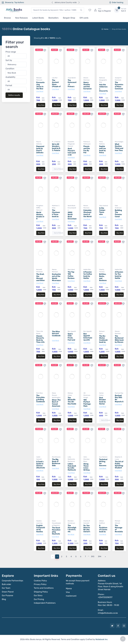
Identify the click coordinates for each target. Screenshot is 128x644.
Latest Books (38, 18)
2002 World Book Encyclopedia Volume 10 (72, 218)
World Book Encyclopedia (72, 208)
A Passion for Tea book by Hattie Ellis (119, 276)
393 (93, 557)
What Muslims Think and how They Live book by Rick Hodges (119, 150)
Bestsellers (54, 18)
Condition (10, 69)
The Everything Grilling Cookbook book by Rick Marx (40, 401)
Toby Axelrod (103, 206)
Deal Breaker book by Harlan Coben (102, 402)
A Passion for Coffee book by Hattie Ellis (88, 276)
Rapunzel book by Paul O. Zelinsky (40, 149)
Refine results (14, 95)
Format (9, 86)
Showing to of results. (48, 38)
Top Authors (19, 3)
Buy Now (41, 105)
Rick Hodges (119, 142)
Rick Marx (40, 393)
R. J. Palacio (56, 142)
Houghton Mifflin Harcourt (40, 208)
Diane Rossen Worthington (56, 395)
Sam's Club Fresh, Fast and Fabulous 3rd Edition (72, 340)
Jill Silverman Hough (87, 395)
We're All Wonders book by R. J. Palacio (56, 147)
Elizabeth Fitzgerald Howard (71, 144)
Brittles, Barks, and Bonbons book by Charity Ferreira (103, 280)
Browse (7, 18)
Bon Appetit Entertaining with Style (88, 338)
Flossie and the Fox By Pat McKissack (87, 152)
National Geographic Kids (103, 80)
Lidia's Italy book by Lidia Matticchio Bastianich (72, 470)
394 (100, 557)
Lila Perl (55, 78)
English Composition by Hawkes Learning (41, 530)
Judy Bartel (72, 78)
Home (105, 29)
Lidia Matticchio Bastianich (71, 459)
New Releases (21, 18)
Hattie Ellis (87, 269)
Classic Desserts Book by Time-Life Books (40, 340)
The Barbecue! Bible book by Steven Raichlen (119, 340)
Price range (11, 52)
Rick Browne (56, 457)
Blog (4, 599)
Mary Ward (71, 269)
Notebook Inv (101, 639)
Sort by (9, 60)
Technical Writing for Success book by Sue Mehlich (103, 466)
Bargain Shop (69, 18)
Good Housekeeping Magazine (56, 523)
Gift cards (84, 18)
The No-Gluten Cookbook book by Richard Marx (103, 341)
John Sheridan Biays (86, 459)
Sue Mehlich (103, 457)
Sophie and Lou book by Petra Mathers (103, 151)
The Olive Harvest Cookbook (56, 334)
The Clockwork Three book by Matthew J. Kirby (56, 215)
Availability (10, 77)
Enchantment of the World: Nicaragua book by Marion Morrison (56, 280)
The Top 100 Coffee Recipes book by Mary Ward (72, 277)
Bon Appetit (72, 331)
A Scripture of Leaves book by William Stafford (103, 531)
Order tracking (116, 3)
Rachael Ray (119, 393)
